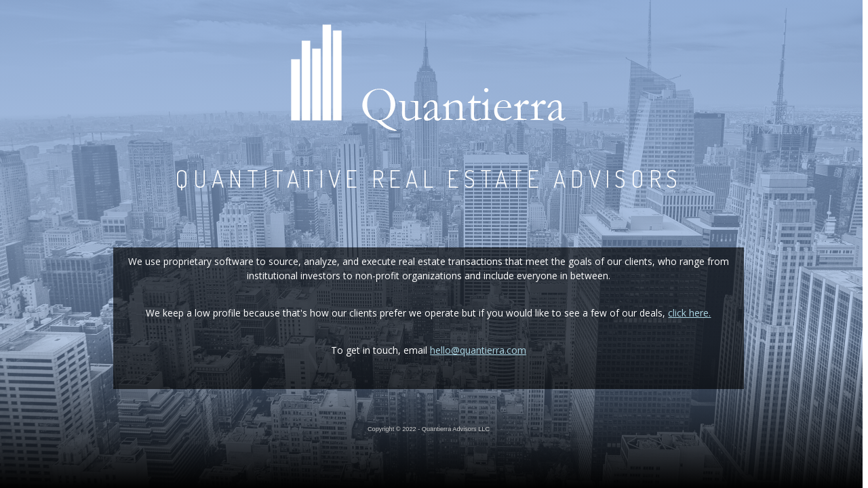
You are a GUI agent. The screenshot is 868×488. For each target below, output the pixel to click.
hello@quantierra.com (478, 350)
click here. (689, 313)
